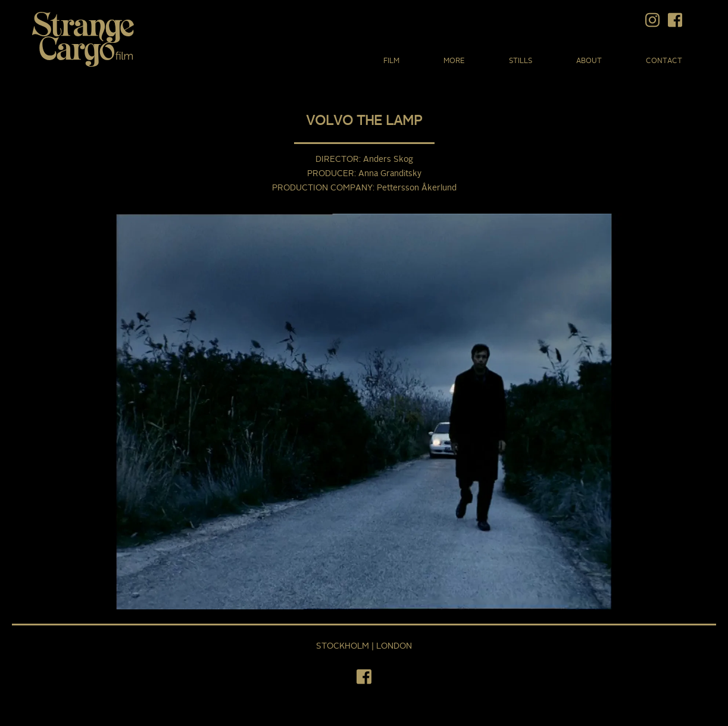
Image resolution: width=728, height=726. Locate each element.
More (454, 61)
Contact (664, 61)
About (589, 61)
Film (391, 61)
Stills (521, 61)
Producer (331, 174)
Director (337, 159)
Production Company (322, 188)
